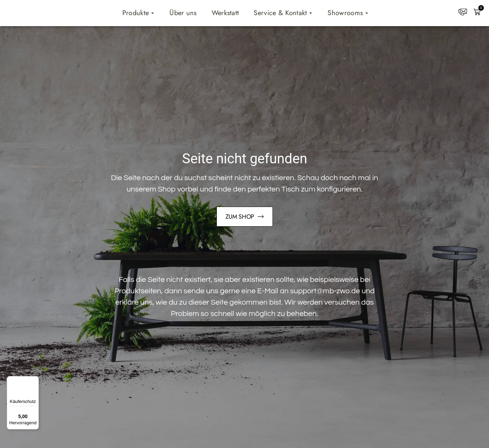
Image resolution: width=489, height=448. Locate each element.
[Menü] (35, 380)
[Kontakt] (463, 12)
